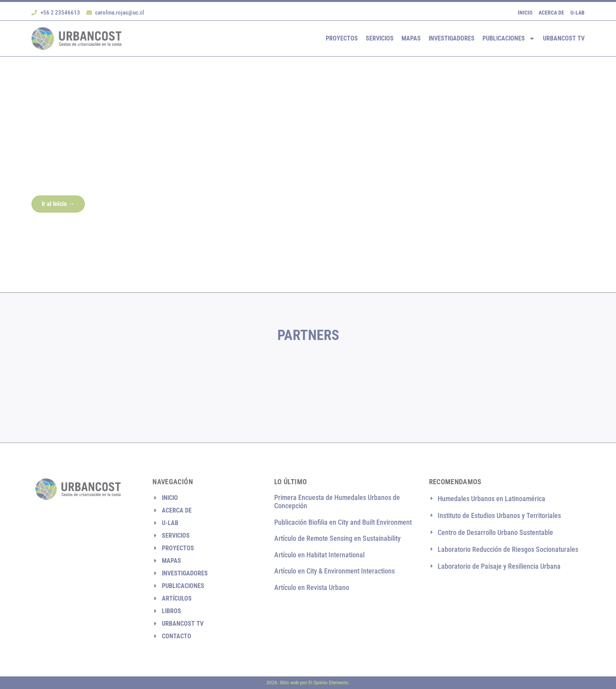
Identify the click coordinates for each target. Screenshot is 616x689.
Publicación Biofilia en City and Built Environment (343, 522)
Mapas (411, 38)
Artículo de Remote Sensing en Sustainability (337, 538)
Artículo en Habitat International (319, 555)
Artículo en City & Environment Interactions (335, 571)
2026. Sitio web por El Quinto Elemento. (308, 683)
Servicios (380, 38)
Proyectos (342, 38)
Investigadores (452, 38)
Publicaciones (509, 39)
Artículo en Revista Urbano (312, 587)
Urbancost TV (564, 38)
